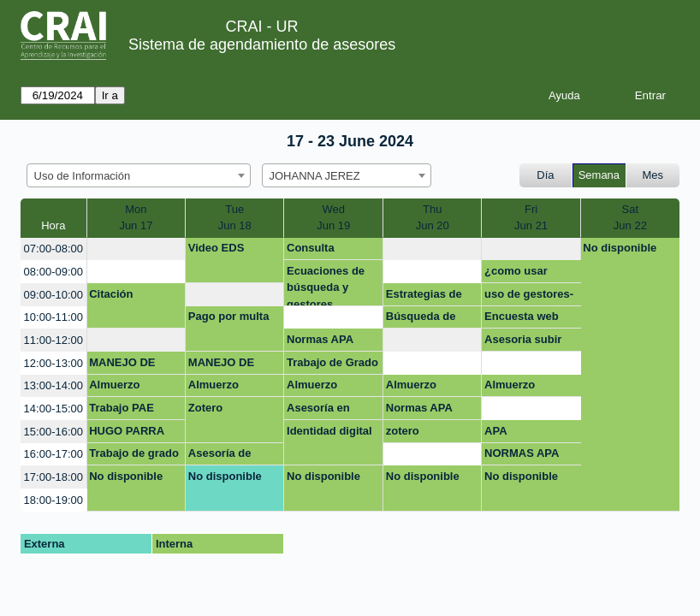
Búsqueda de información (421, 319)
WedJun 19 (333, 218)
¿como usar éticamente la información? (519, 274)
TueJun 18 (235, 218)
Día (545, 175)
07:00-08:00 (53, 249)
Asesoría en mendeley (318, 411)
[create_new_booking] (136, 249)
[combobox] (139, 175)
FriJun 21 (531, 218)
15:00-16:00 (53, 432)
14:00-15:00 (53, 409)
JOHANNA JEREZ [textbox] (315, 176)
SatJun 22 (630, 218)
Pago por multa (229, 316)
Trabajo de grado (134, 453)
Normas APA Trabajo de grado (332, 342)
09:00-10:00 (53, 295)
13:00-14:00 (53, 385)
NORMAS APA (522, 453)
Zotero (205, 408)
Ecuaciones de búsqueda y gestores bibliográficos (326, 285)
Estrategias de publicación (424, 297)
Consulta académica (315, 251)
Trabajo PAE (122, 408)
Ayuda (564, 95)
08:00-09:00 (53, 272)
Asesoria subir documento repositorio (523, 342)
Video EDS (217, 248)
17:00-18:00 (53, 477)
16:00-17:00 (53, 454)
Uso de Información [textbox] (83, 176)
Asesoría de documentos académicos (221, 456)
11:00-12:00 (53, 340)
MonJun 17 (136, 218)
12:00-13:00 (53, 363)
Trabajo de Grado (332, 362)
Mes (653, 175)
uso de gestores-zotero (529, 297)
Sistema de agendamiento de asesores (262, 44)
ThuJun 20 (433, 218)
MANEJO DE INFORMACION (129, 365)
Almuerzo (114, 385)
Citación (111, 294)
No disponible (620, 248)
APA (495, 431)
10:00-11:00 (53, 317)
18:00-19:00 (53, 500)
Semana (599, 175)
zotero (403, 431)
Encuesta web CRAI (522, 319)
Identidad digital (329, 431)
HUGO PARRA (127, 431)
